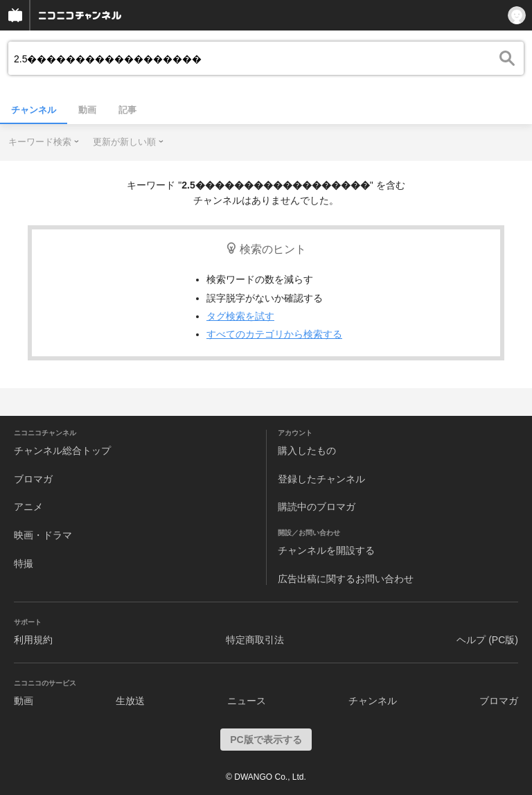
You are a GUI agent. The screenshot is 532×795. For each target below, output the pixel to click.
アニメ (28, 507)
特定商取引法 (255, 640)
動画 (87, 110)
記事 (127, 110)
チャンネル (34, 110)
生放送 (130, 701)
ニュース (247, 701)
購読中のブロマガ (317, 507)
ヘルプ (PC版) (487, 640)
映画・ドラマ (43, 535)
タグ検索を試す (240, 316)
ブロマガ (33, 479)
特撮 (24, 564)
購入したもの (307, 451)
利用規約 (33, 640)
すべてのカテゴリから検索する (274, 334)
